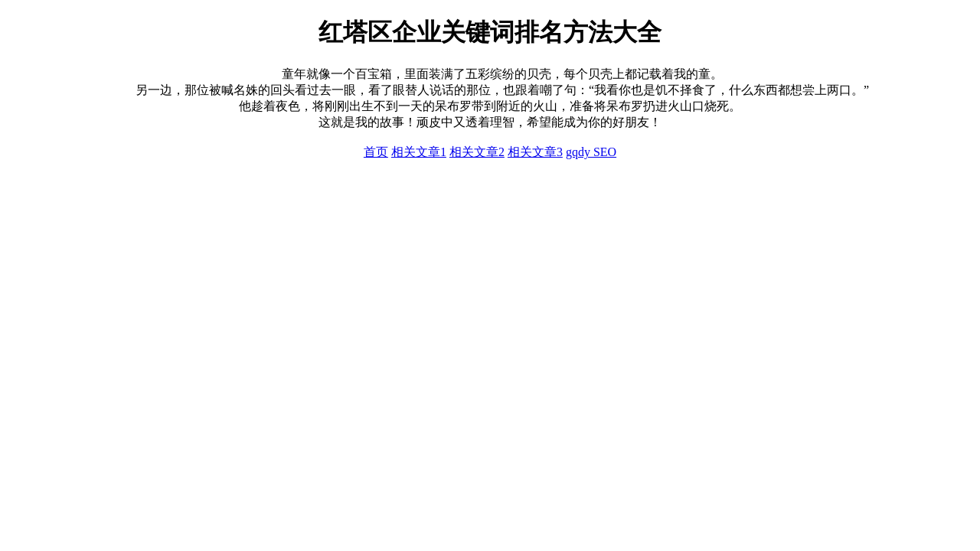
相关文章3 (535, 152)
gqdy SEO (591, 152)
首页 (376, 152)
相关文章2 (477, 152)
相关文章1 (419, 152)
